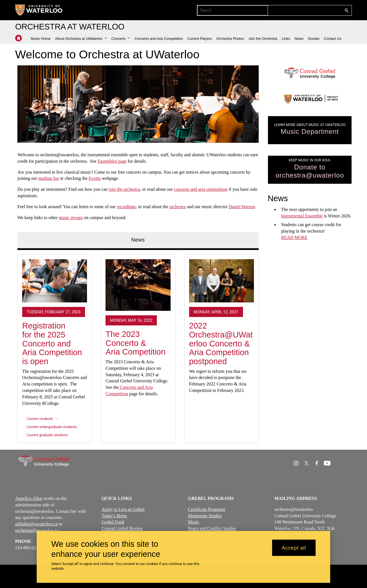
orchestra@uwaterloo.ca (37, 530)
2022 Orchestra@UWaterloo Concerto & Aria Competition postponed (221, 344)
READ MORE (294, 237)
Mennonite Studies (205, 516)
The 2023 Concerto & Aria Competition (135, 343)
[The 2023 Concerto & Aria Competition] (138, 285)
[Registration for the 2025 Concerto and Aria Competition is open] (55, 281)
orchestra (178, 207)
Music (194, 522)
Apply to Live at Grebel (123, 509)
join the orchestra (124, 189)
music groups (71, 217)
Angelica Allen (29, 498)
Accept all (294, 548)
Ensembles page (112, 161)
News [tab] (138, 240)
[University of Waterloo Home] (39, 10)
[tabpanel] (138, 347)
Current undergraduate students (52, 427)
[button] (81, 39)
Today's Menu (114, 516)
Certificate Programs (207, 509)
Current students (40, 419)
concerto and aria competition (201, 189)
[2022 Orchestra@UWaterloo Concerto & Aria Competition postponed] (222, 281)
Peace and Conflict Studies (212, 528)
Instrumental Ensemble (302, 216)
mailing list (49, 178)
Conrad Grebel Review (122, 528)
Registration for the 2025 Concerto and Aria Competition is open (52, 344)
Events (95, 178)
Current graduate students (47, 435)
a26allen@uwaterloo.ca (36, 524)
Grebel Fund (113, 522)
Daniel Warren (242, 207)
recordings (126, 207)
